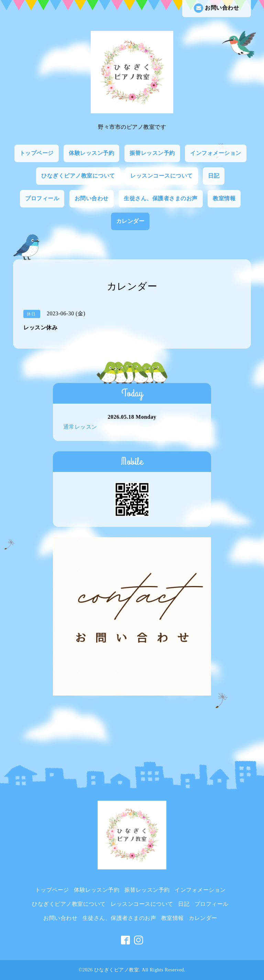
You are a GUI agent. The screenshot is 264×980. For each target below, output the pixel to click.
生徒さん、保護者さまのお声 (161, 198)
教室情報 (224, 198)
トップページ (37, 153)
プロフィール (42, 198)
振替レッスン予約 (152, 153)
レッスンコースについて (162, 176)
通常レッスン (80, 427)
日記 (214, 176)
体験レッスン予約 (91, 153)
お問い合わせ (216, 8)
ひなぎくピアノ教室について (78, 176)
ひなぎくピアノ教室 (117, 970)
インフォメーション (216, 153)
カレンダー (130, 221)
